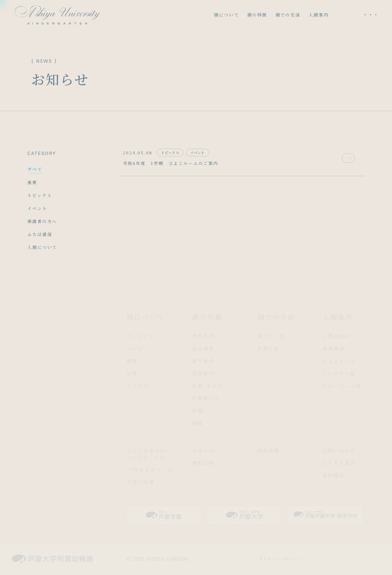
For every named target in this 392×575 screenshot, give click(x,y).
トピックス (40, 195)
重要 (32, 182)
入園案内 (319, 15)
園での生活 (288, 15)
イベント (37, 208)
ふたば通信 (40, 234)
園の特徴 (257, 15)
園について (226, 15)
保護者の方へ (42, 221)
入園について (42, 247)
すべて (35, 169)
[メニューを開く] (371, 15)
